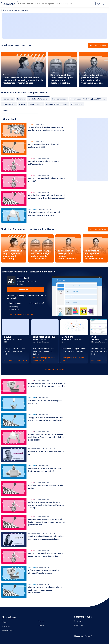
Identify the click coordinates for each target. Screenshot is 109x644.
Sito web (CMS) (9, 104)
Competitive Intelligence (57, 104)
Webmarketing (36, 104)
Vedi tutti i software (98, 45)
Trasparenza (6, 626)
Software (41, 625)
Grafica (22, 104)
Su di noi (41, 621)
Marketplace (77, 104)
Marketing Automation (38, 99)
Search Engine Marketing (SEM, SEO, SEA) (88, 99)
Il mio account (79, 621)
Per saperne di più (25, 290)
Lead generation (59, 99)
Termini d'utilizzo (8, 630)
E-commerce (8, 99)
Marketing (8, 10)
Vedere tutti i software (54, 369)
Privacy (4, 622)
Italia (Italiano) (88, 636)
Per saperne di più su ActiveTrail (20, 314)
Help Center (79, 625)
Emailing (21, 99)
